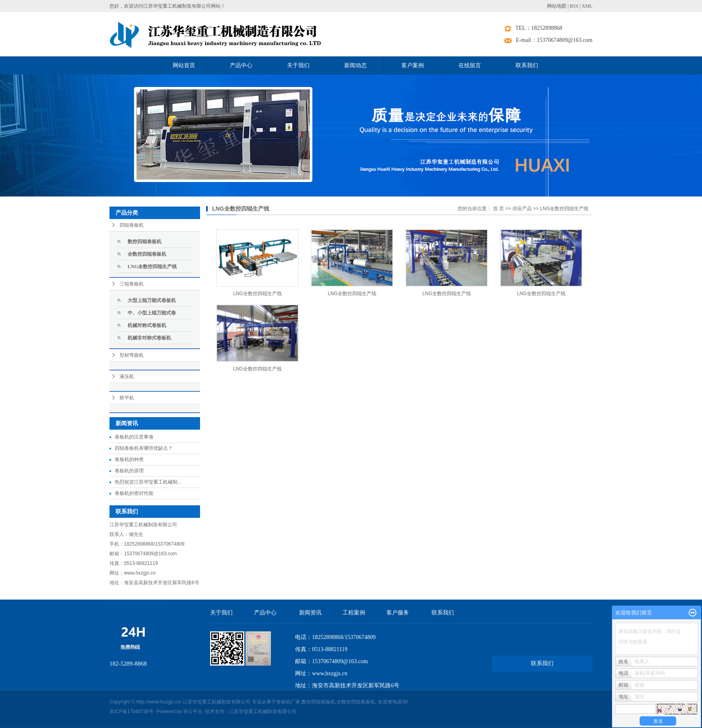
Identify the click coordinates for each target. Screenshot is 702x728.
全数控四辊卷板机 (147, 254)
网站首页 (184, 65)
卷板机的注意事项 (134, 437)
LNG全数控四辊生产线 (152, 267)
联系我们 (527, 65)
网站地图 (557, 6)
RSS (574, 6)
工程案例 (354, 613)
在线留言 (470, 65)
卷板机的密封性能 (134, 493)
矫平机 (127, 398)
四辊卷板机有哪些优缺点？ (144, 448)
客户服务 (398, 613)
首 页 (499, 209)
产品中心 (241, 65)
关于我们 (298, 65)
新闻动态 (355, 65)
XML (587, 6)
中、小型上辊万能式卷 (152, 313)
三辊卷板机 (132, 284)
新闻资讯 (310, 613)
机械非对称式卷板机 (149, 338)
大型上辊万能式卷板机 (152, 300)
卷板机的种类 (129, 459)
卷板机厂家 (288, 702)
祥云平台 (193, 711)
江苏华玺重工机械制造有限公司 (263, 711)
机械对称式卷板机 (147, 325)
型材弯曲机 (132, 355)
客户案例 (413, 65)
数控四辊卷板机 (145, 242)
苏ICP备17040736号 (131, 711)
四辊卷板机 (132, 225)
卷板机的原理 (129, 471)
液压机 (127, 376)
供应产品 (522, 209)
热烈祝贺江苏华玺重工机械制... (148, 482)
